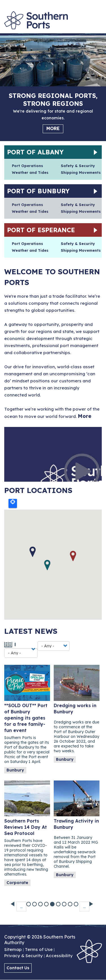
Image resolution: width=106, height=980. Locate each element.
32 (53, 902)
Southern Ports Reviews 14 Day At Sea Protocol (26, 827)
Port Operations (27, 166)
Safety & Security (78, 166)
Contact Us (18, 968)
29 (35, 902)
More (53, 128)
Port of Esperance (41, 230)
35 (71, 902)
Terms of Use (39, 950)
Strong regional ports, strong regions (53, 100)
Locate (13, 503)
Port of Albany (35, 152)
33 (59, 902)
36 (76, 902)
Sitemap (13, 950)
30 (41, 902)
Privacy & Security (23, 956)
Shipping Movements (81, 172)
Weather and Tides (30, 172)
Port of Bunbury (38, 191)
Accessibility (59, 956)
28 (29, 902)
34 (65, 902)
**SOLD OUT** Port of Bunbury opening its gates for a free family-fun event (26, 718)
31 (47, 902)
